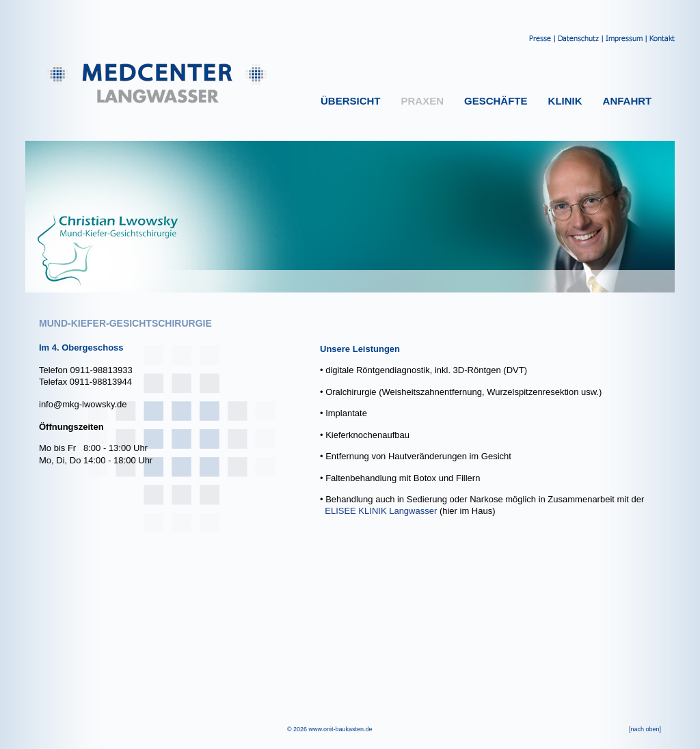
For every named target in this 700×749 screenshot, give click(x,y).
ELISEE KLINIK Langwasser (381, 511)
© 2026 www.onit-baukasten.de (330, 729)
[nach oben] (645, 729)
